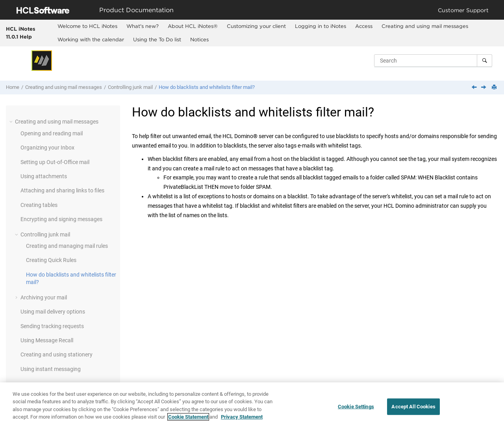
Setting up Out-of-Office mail (55, 162)
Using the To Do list (157, 39)
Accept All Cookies (413, 407)
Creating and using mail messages (425, 26)
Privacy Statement (242, 417)
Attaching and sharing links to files (62, 190)
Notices (199, 39)
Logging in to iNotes (321, 26)
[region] (252, 406)
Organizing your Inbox (47, 148)
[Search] (485, 61)
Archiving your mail (44, 297)
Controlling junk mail (130, 87)
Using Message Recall (47, 340)
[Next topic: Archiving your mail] (484, 88)
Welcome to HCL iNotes (87, 26)
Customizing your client (256, 26)
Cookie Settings (356, 407)
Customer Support (463, 10)
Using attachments (44, 176)
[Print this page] (495, 88)
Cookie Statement (188, 417)
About (193, 26)
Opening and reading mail (52, 133)
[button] (12, 122)
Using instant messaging (51, 369)
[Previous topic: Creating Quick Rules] (475, 88)
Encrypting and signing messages (61, 219)
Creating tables (39, 205)
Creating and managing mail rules (67, 246)
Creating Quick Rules (51, 260)
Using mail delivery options (53, 312)
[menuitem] (87, 26)
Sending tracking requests (52, 326)
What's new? (143, 26)
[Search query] (433, 61)
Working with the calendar (91, 39)
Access (364, 26)
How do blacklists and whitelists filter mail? (207, 87)
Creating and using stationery (57, 354)
